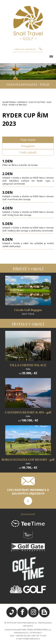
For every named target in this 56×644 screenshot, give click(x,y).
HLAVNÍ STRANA (9, 102)
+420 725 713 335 (39, 636)
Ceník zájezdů (28, 152)
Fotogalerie (28, 146)
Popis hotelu (28, 140)
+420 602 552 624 (23, 636)
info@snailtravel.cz (31, 639)
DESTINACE (22, 102)
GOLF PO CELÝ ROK (37, 102)
